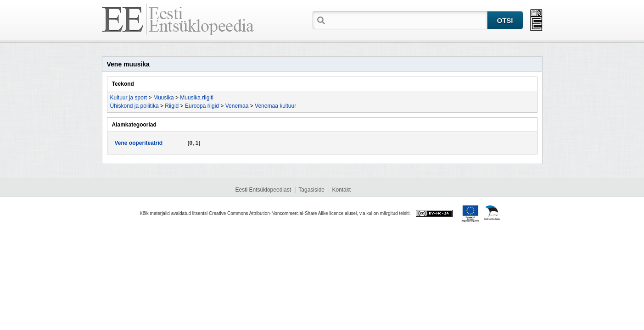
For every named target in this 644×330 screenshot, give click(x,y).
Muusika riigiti (197, 98)
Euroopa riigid (202, 106)
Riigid (172, 106)
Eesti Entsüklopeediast (263, 190)
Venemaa (237, 106)
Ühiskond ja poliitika (134, 106)
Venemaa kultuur (275, 106)
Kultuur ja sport (129, 98)
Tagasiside (311, 190)
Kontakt (341, 190)
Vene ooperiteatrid (139, 143)
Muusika (164, 98)
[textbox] (407, 20)
